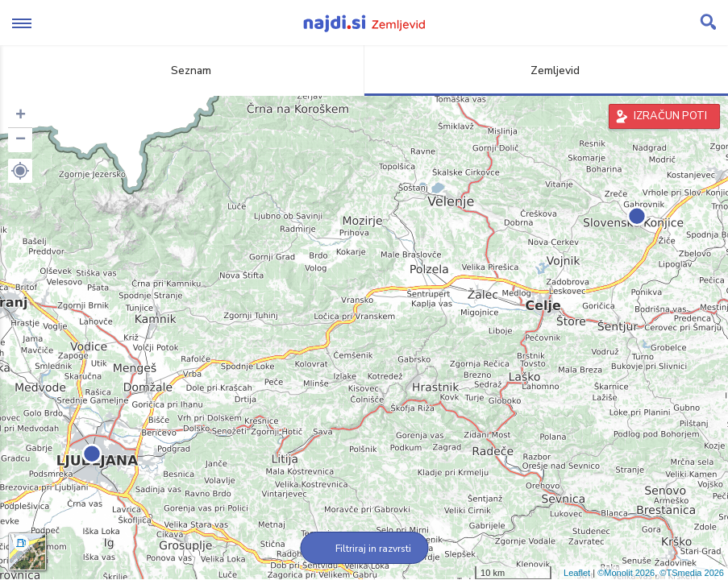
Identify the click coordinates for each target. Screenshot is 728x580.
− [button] (21, 140)
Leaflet (577, 573)
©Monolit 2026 (626, 573)
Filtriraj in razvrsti (364, 549)
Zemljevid (546, 70)
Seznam (182, 70)
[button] (20, 171)
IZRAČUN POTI (670, 116)
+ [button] (21, 116)
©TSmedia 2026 (692, 573)
